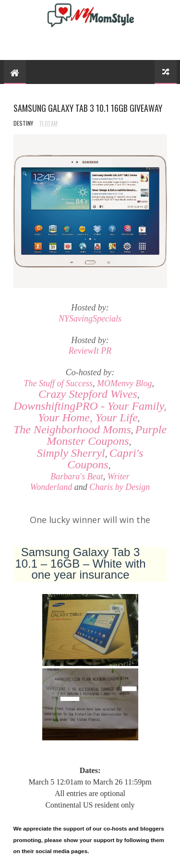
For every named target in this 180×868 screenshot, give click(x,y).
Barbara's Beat (77, 476)
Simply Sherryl (71, 453)
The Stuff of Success (58, 383)
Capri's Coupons (105, 459)
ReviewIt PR (90, 351)
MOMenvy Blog (124, 383)
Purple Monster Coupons (107, 435)
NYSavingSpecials (90, 319)
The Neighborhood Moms (72, 429)
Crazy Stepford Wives (88, 394)
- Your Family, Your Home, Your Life (90, 412)
